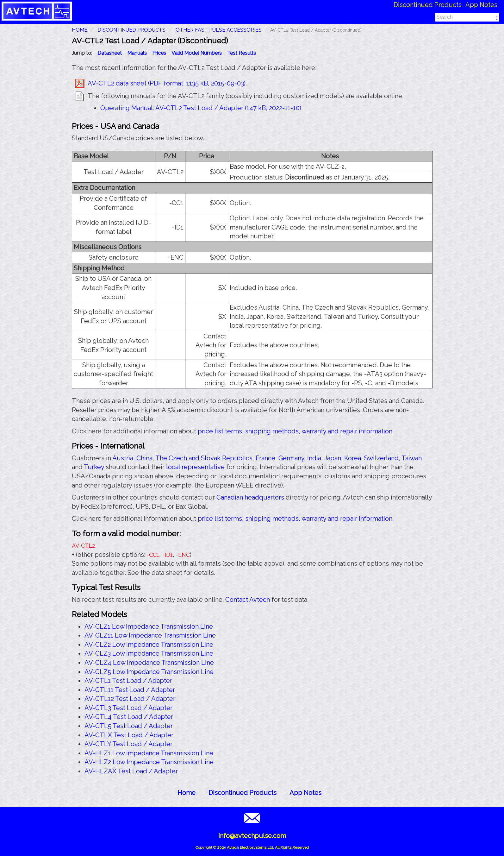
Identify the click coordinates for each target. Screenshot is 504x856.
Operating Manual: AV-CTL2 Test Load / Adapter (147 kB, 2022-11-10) (201, 108)
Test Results (242, 53)
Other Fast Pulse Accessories (219, 30)
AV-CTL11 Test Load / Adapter (130, 690)
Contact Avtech (248, 600)
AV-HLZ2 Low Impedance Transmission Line (149, 762)
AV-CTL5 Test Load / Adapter (129, 726)
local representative (195, 467)
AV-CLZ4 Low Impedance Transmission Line (149, 663)
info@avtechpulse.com (252, 836)
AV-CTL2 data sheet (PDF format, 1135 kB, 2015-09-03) (167, 83)
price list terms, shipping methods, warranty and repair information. (296, 431)
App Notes (481, 5)
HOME (80, 30)
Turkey (94, 467)
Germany (291, 458)
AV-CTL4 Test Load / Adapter (129, 717)
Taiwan (412, 458)
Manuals (137, 53)
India (314, 458)
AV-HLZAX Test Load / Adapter (131, 771)
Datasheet (110, 53)
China (144, 458)
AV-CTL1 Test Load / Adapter (128, 681)
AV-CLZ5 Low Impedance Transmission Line (149, 672)
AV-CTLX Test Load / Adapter (129, 735)
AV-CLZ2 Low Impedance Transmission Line (149, 645)
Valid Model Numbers (197, 53)
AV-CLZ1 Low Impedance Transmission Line (149, 626)
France (265, 458)
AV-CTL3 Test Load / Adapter (128, 708)
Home (187, 793)
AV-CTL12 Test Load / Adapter (130, 699)
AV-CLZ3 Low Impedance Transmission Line (149, 653)
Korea (353, 458)
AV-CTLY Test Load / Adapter (128, 744)
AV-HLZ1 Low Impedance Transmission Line (149, 753)
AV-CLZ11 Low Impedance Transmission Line (150, 635)
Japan (333, 458)
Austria (123, 458)
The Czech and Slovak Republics (204, 458)
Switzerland (381, 458)
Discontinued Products (428, 5)
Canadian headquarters (250, 497)
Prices (159, 53)
